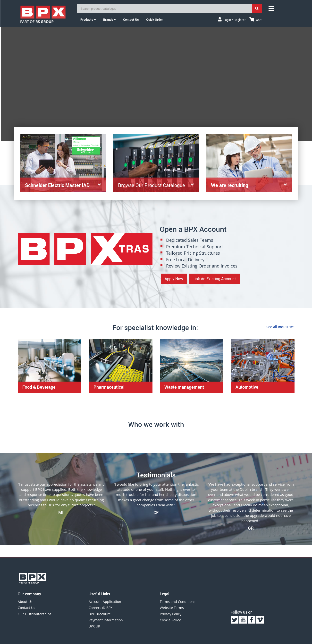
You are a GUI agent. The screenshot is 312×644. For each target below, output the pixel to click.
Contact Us (26, 608)
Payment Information (106, 620)
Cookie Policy (170, 620)
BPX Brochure (100, 614)
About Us (25, 602)
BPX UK (94, 626)
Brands (110, 19)
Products (88, 19)
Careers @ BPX (101, 608)
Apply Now (174, 279)
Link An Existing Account (214, 279)
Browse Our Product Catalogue (152, 186)
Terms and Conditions (178, 602)
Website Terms (172, 608)
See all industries (280, 327)
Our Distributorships (35, 614)
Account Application (105, 602)
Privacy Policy (171, 614)
